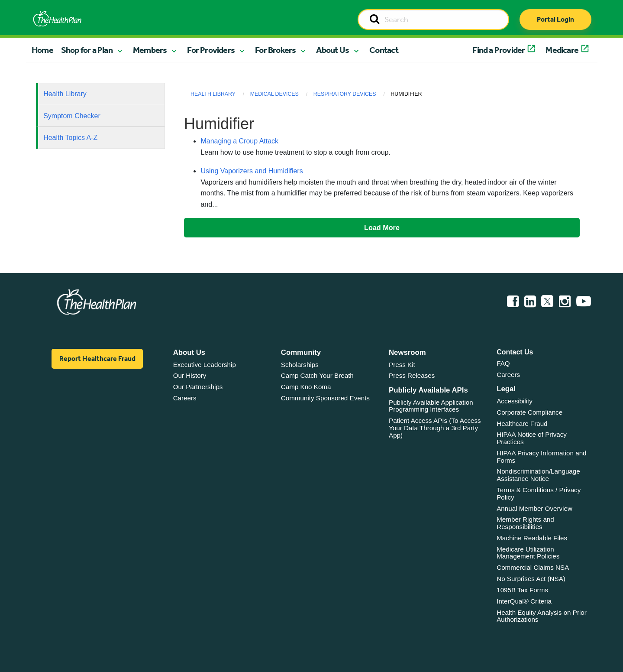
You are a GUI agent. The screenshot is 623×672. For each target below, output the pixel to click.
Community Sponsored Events (325, 398)
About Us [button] (332, 50)
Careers (185, 398)
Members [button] (150, 50)
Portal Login (555, 19)
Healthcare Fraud (522, 424)
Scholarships (300, 365)
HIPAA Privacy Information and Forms (541, 457)
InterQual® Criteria (524, 601)
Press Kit (402, 365)
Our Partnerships (198, 387)
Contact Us (515, 352)
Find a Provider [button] (499, 50)
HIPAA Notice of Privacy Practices (532, 438)
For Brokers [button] (275, 50)
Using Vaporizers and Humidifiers (252, 171)
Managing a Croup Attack (239, 141)
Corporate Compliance (529, 412)
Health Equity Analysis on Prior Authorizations (542, 616)
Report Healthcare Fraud (97, 359)
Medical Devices (274, 94)
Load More (382, 227)
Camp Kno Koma (306, 387)
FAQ (503, 363)
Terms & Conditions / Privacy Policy (539, 493)
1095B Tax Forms (522, 590)
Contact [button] (384, 50)
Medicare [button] (562, 50)
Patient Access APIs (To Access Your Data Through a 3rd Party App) (435, 428)
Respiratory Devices (345, 94)
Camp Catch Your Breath (317, 375)
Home (42, 50)
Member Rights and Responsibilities (525, 523)
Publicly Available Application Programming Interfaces (431, 406)
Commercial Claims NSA (533, 567)
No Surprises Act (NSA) (531, 579)
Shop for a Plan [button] (87, 50)
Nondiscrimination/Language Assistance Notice (538, 475)
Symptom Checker (72, 116)
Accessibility (515, 401)
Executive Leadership (205, 365)
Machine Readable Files (532, 538)
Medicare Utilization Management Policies (528, 553)
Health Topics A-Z (70, 138)
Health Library (65, 94)
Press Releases (412, 375)
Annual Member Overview (534, 508)
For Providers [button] (211, 50)
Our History (190, 375)
